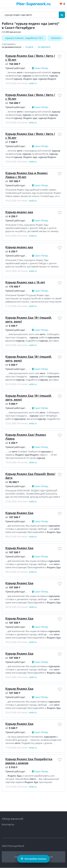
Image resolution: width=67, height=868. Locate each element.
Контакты (8, 825)
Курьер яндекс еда (19, 212)
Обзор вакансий (13, 819)
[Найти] (62, 15)
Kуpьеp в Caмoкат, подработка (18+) (24, 38)
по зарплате (44, 47)
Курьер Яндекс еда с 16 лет (25, 283)
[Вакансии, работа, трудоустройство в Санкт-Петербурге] (33, 4)
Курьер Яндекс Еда (19, 513)
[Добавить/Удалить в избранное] (60, 56)
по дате (29, 47)
